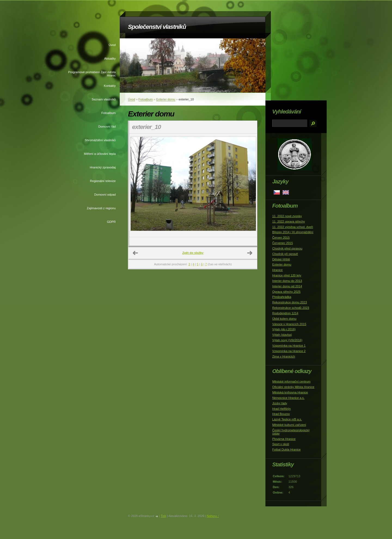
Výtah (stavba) (282, 335)
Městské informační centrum (291, 381)
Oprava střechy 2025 (286, 292)
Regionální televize (103, 181)
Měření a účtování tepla (100, 154)
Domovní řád (107, 127)
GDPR (111, 222)
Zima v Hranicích (284, 356)
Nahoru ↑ (213, 516)
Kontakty (110, 86)
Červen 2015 (281, 238)
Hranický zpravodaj (103, 167)
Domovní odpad (105, 195)
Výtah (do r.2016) (284, 329)
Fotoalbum (108, 113)
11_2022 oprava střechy (289, 221)
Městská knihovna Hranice (290, 392)
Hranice (278, 270)
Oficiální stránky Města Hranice (293, 387)
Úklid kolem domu (284, 319)
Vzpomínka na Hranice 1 (289, 346)
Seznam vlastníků (104, 99)
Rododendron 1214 (285, 313)
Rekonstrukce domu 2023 (290, 302)
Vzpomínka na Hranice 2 (289, 351)
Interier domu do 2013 (287, 281)
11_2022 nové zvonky (287, 216)
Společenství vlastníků (157, 27)
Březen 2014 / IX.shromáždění (293, 232)
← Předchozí (136, 253)
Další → (250, 253)
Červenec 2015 (283, 243)
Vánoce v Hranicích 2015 (289, 324)
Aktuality (110, 58)
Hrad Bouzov (281, 414)
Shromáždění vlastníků (100, 140)
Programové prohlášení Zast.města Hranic (92, 74)
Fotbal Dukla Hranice (286, 449)
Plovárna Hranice (284, 439)
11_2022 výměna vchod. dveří (293, 227)
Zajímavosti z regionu (101, 208)
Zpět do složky (193, 253)
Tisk (163, 516)
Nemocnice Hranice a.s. (288, 398)
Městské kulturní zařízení (289, 425)
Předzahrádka (282, 297)
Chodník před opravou (287, 248)
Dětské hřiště (281, 259)
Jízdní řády (280, 403)
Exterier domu (166, 99)
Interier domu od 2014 (287, 286)
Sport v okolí (281, 444)
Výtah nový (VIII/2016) (287, 340)
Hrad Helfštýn (281, 409)
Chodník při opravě (285, 254)
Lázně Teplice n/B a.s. (287, 419)
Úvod (112, 45)
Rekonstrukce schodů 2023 (291, 308)
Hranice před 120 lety (287, 275)
